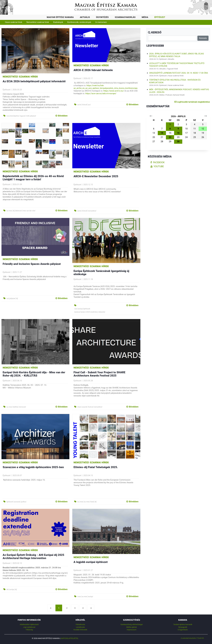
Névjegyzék (183, 627)
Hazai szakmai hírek (14, 22)
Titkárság (29, 630)
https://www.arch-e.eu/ (114, 91)
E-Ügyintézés (183, 630)
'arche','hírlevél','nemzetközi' (87, 211)
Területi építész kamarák (183, 624)
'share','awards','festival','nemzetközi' (90, 407)
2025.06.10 (17, 381)
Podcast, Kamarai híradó (175, 95)
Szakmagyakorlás (125, 17)
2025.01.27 (88, 570)
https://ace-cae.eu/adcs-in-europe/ (101, 93)
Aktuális (85, 17)
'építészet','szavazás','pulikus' (16, 502)
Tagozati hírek (172, 69)
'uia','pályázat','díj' (12, 298)
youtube (157, 166)
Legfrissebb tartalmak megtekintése (192, 102)
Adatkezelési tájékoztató (29, 624)
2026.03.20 (17, 90)
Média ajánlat (132, 627)
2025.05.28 (88, 381)
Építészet (160, 17)
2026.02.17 (88, 78)
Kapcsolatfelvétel (70, 638)
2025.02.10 (17, 563)
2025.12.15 (88, 185)
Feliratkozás (80, 624)
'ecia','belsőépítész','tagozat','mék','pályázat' (21, 116)
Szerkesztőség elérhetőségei (132, 624)
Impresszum (132, 630)
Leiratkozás (80, 627)
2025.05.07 (17, 475)
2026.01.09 (17, 184)
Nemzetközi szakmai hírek (38, 22)
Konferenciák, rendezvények (79, 22)
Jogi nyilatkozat (29, 627)
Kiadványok (58, 22)
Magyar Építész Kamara (60, 17)
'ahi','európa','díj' (12, 590)
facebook (158, 162)
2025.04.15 (88, 475)
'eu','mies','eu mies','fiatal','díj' (87, 502)
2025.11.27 (17, 272)
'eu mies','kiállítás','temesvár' (16, 407)
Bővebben (61, 116)
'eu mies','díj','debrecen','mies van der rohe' (21, 211)
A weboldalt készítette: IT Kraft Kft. (193, 638)
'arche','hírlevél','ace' (84, 105)
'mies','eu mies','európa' (85, 597)
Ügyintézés (102, 17)
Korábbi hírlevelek (80, 630)
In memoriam (101, 22)
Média (145, 17)
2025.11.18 (88, 279)
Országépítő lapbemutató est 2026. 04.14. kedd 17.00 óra (179, 73)
